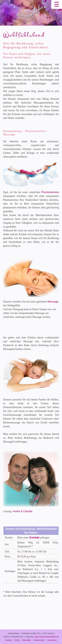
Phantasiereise (50, 192)
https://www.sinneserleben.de (47, 637)
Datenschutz (39, 640)
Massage (53, 302)
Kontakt (34, 538)
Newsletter (27, 640)
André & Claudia (23, 511)
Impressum (52, 640)
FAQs (17, 640)
